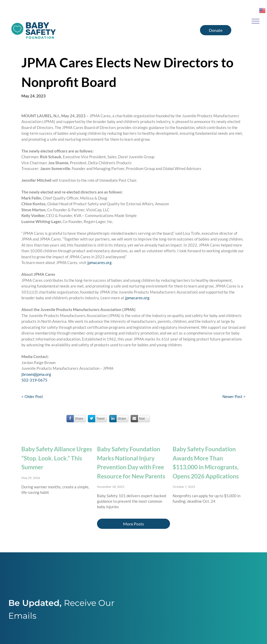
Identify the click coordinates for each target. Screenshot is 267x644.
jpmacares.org (99, 262)
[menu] (256, 21)
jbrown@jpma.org (36, 374)
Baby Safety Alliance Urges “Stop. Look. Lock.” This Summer (57, 458)
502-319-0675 (34, 380)
